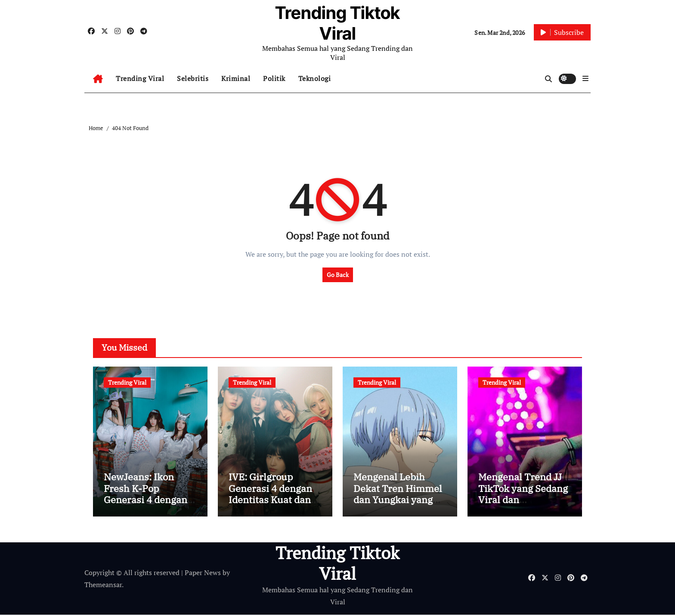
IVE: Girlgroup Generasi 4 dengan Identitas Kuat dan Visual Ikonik (270, 495)
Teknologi (315, 78)
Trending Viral (140, 78)
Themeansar (103, 586)
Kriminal (236, 78)
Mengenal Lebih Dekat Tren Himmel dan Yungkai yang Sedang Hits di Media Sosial (398, 501)
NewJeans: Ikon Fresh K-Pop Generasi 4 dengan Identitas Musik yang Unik (146, 501)
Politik (274, 78)
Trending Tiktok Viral (337, 23)
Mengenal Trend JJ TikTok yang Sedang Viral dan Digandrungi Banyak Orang (524, 501)
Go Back (338, 275)
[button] (585, 78)
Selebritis (193, 78)
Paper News (203, 573)
